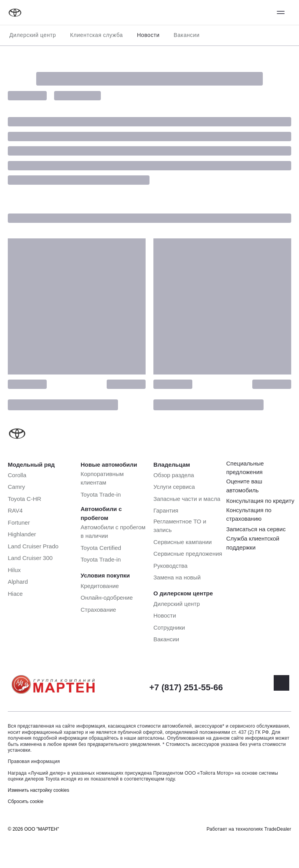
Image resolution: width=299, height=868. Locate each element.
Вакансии (187, 35)
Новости (148, 35)
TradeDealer (278, 829)
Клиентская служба (97, 35)
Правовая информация (34, 761)
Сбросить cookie (26, 801)
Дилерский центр (33, 35)
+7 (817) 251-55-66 (186, 687)
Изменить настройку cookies (39, 790)
